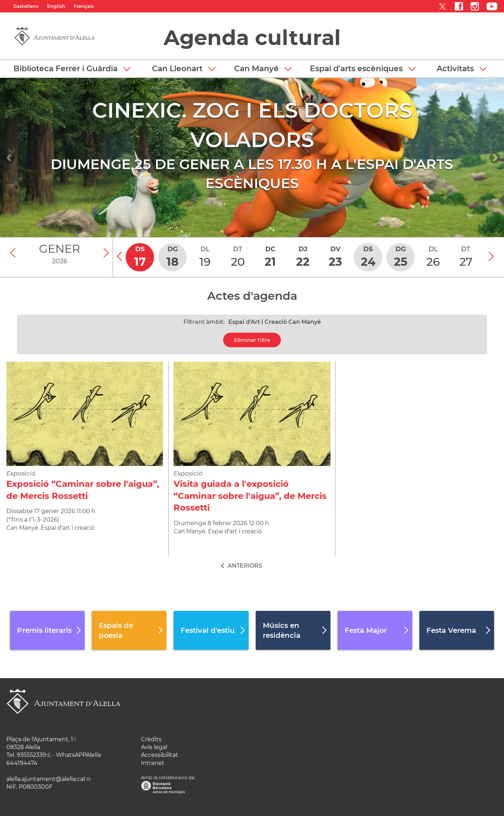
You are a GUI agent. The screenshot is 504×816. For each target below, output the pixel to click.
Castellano (26, 6)
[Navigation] (9, 158)
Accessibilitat (160, 755)
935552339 (31, 755)
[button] (72, 69)
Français (84, 6)
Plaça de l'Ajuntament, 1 (40, 739)
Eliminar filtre (252, 340)
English (56, 6)
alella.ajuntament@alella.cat (46, 779)
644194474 (22, 763)
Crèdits (151, 739)
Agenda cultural (252, 38)
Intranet (153, 763)
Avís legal (154, 747)
